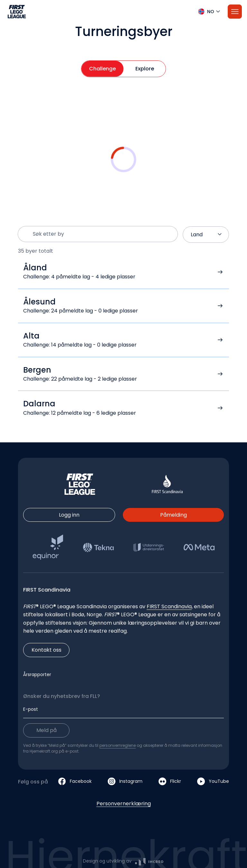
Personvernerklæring (124, 804)
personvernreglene (118, 745)
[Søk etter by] (103, 234)
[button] (123, 12)
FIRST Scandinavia (169, 606)
